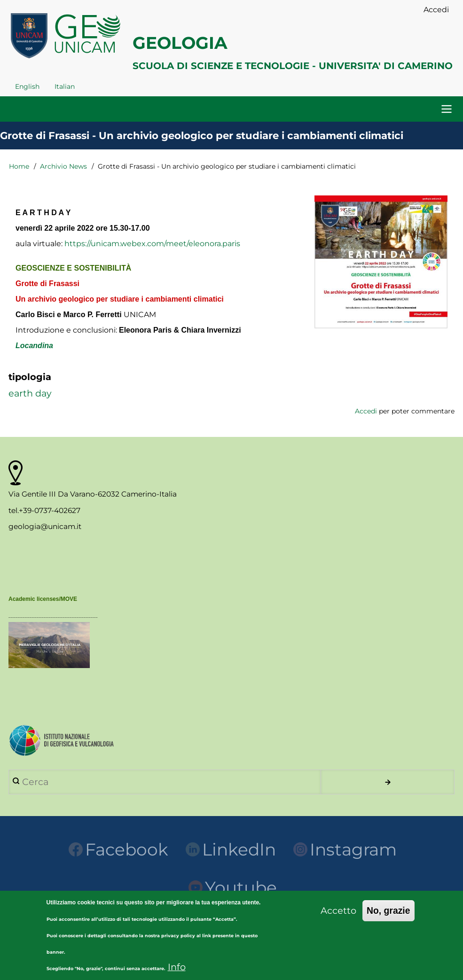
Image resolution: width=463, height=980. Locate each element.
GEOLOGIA (180, 43)
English (27, 86)
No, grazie (388, 919)
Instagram (345, 849)
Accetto (338, 919)
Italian (65, 86)
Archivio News (63, 166)
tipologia (30, 377)
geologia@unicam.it (45, 526)
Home (19, 166)
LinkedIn (231, 849)
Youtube (233, 887)
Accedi (366, 411)
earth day (30, 393)
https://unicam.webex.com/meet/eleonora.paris (152, 244)
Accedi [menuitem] (436, 10)
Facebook (118, 849)
